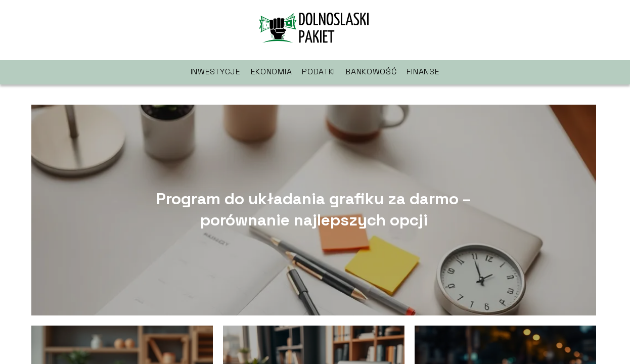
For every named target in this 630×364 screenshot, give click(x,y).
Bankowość (371, 72)
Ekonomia (272, 72)
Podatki (319, 72)
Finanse (423, 72)
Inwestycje (216, 72)
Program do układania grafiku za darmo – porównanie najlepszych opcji (314, 210)
